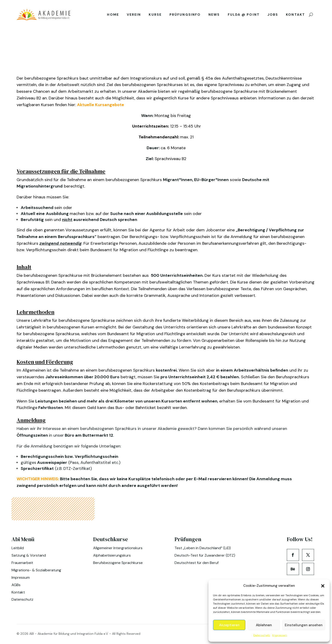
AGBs (16, 584)
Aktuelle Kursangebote (101, 104)
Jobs (273, 15)
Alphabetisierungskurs (112, 555)
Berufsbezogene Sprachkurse (118, 562)
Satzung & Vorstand (29, 555)
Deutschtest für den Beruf (197, 562)
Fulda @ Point (244, 15)
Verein (134, 15)
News (214, 15)
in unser (56, 435)
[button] (323, 586)
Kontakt (295, 15)
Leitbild (18, 547)
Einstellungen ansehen (304, 625)
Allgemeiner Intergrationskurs (118, 547)
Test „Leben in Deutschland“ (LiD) (203, 547)
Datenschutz (262, 635)
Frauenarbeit (22, 562)
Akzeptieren (229, 625)
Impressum (280, 635)
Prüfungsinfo (185, 15)
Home (113, 15)
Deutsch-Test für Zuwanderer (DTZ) (205, 555)
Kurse (155, 15)
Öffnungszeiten (33, 435)
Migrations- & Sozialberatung (36, 569)
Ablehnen (264, 625)
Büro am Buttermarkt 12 (89, 435)
